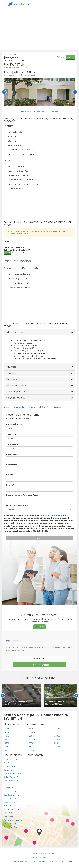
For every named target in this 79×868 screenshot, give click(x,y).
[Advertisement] (39, 29)
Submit (40, 538)
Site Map (69, 861)
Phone (10, 485)
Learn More (40, 627)
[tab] (39, 332)
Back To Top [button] (40, 658)
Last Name (12, 465)
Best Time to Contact (18, 505)
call (7, 253)
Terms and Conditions (38, 861)
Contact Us (11, 861)
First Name (13, 455)
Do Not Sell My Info (56, 861)
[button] (39, 332)
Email (10, 475)
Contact (70, 57)
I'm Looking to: (14, 424)
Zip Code (12, 434)
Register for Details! (39, 665)
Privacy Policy (23, 861)
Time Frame (12, 444)
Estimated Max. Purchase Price (23, 495)
